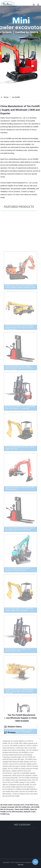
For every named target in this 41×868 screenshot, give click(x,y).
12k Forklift (35, 807)
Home (6, 97)
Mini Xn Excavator (7, 809)
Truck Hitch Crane (32, 805)
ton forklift (16, 97)
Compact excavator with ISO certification (15, 807)
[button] (34, 5)
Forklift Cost (5, 814)
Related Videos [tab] (13, 727)
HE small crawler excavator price (12, 805)
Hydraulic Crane (30, 812)
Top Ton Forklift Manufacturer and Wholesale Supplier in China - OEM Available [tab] (20, 718)
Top (35, 862)
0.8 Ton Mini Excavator (15, 812)
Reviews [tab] (10, 733)
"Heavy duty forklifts (22, 809)
